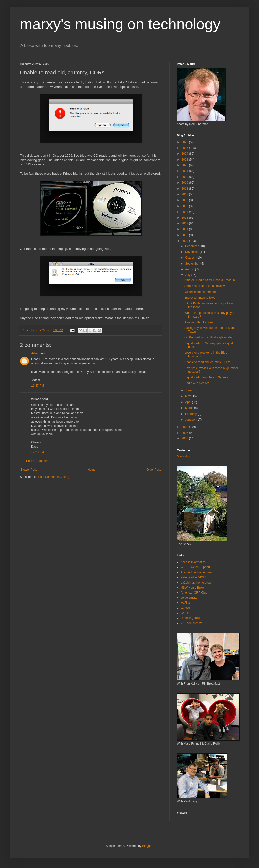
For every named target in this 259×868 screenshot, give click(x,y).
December (192, 246)
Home (92, 470)
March (190, 408)
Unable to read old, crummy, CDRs (207, 362)
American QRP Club (194, 593)
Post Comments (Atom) (54, 477)
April (188, 402)
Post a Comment (37, 461)
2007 (185, 433)
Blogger (147, 846)
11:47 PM (37, 386)
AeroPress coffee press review (205, 286)
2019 (185, 183)
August (190, 269)
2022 (185, 165)
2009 (185, 241)
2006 (185, 438)
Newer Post (29, 470)
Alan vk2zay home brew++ (198, 572)
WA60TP (187, 608)
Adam (35, 353)
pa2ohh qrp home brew (196, 583)
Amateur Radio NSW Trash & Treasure (210, 280)
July (188, 275)
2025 (185, 148)
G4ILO (185, 613)
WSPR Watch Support (195, 567)
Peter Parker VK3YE (194, 577)
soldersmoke (189, 598)
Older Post (154, 470)
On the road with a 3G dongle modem (209, 337)
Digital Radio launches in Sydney (206, 377)
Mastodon (183, 456)
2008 (185, 427)
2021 (185, 171)
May (188, 396)
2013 (185, 218)
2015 (185, 206)
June (189, 390)
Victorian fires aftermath (200, 292)
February (191, 414)
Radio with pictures (197, 383)
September (193, 264)
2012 (185, 223)
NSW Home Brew (192, 588)
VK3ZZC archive (192, 623)
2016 (185, 200)
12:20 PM (37, 452)
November (192, 252)
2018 (185, 189)
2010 (185, 235)
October (191, 258)
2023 (185, 160)
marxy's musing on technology (120, 24)
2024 (185, 154)
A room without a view (199, 322)
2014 (185, 212)
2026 (185, 142)
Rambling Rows (191, 618)
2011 (185, 229)
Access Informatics (193, 562)
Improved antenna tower (200, 298)
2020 (185, 177)
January (191, 420)
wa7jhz (185, 603)
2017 (185, 194)
